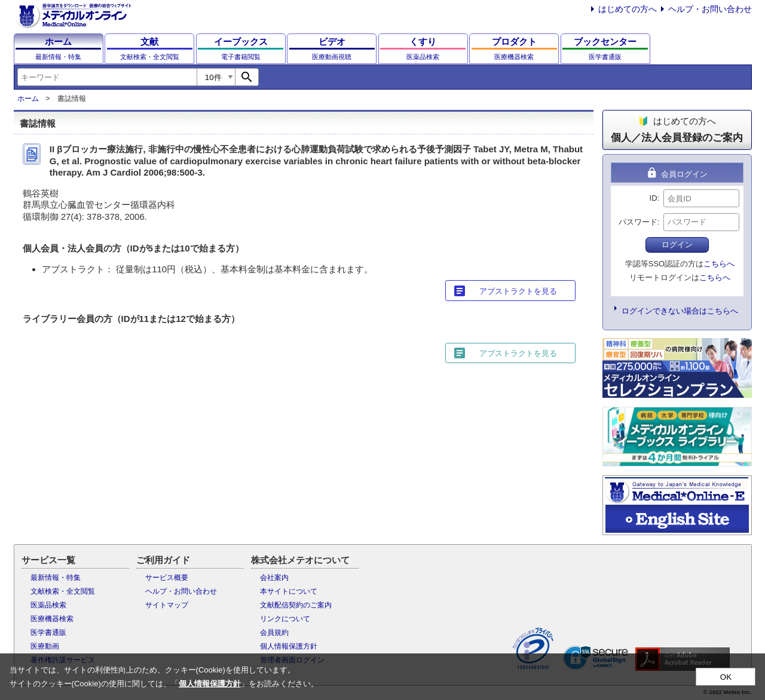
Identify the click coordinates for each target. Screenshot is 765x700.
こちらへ (719, 264)
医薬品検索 (48, 605)
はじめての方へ (628, 9)
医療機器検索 (52, 619)
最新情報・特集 (56, 578)
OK (726, 677)
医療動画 (45, 646)
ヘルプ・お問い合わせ (710, 9)
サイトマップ (167, 605)
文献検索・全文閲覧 (63, 591)
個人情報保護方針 (289, 646)
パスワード (638, 222)
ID (654, 198)
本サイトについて (289, 591)
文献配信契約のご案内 (296, 605)
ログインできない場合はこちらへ (680, 311)
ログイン (677, 245)
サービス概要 (167, 578)
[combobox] (107, 77)
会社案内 (274, 578)
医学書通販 (48, 633)
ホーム (28, 99)
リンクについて (285, 619)
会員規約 (274, 633)
